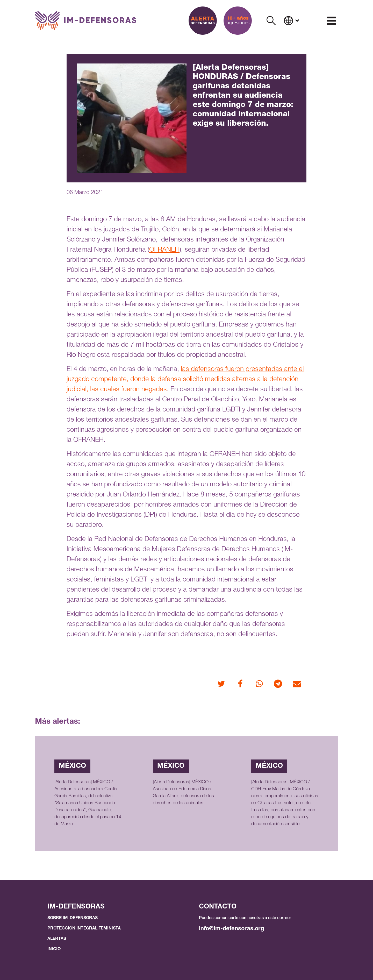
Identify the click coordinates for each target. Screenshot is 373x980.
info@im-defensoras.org (231, 929)
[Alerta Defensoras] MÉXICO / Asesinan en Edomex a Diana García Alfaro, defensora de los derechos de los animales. (183, 793)
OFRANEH (164, 250)
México (72, 766)
